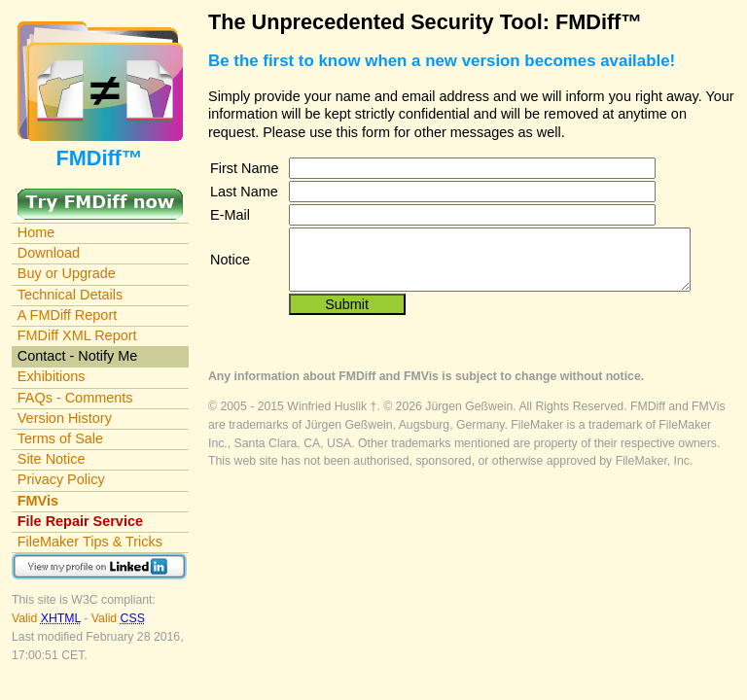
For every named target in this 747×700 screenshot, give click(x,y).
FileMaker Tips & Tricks (90, 542)
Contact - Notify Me (78, 356)
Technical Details (70, 295)
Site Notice (52, 459)
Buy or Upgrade (67, 273)
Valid (48, 618)
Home (36, 232)
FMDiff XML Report (77, 335)
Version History (65, 418)
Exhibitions (52, 376)
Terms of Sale (60, 438)
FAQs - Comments (75, 398)
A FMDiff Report (67, 315)
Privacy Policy (61, 479)
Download (49, 253)
